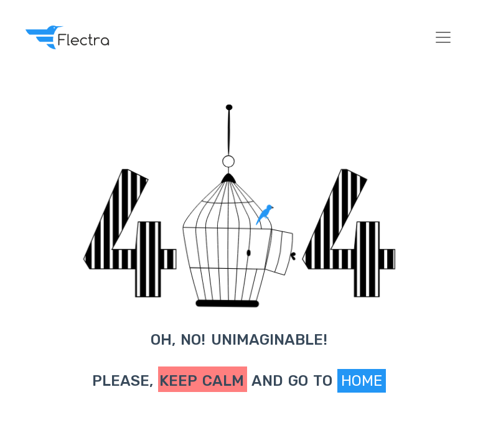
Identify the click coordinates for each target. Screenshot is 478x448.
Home (362, 381)
